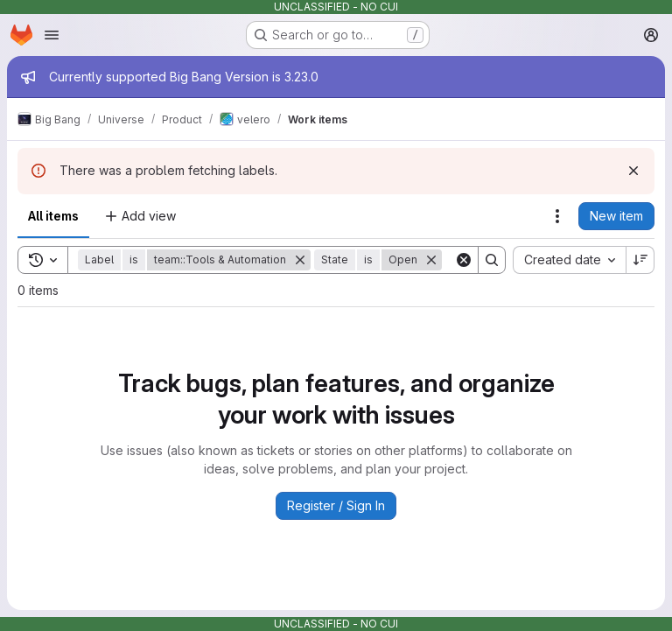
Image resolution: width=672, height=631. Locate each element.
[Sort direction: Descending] (640, 260)
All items (53, 216)
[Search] (492, 260)
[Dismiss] (633, 171)
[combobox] (569, 260)
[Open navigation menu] (52, 35)
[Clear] (464, 260)
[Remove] (300, 260)
